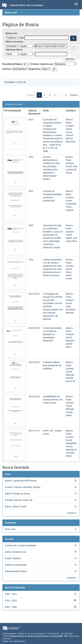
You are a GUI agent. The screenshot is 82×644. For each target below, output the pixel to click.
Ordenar (7, 69)
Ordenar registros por (42, 64)
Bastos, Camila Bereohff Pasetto (21, 481)
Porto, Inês (10, 529)
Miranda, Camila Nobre (70, 412)
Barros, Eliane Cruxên (16, 506)
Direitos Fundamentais (16, 565)
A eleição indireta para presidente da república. (52, 365)
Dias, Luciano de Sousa (72, 170)
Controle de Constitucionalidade (20, 545)
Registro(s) (34, 69)
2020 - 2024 (11, 594)
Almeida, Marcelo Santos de (19, 500)
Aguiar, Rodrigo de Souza (17, 494)
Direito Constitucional (15, 552)
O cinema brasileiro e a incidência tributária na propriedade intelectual (52, 334)
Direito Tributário (13, 558)
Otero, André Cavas (69, 275)
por (22, 38)
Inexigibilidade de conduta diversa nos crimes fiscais (53, 400)
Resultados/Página (12, 64)
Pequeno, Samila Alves (71, 344)
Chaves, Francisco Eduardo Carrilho (23, 487)
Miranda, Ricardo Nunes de (71, 378)
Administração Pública (16, 571)
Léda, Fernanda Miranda (71, 310)
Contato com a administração (14, 641)
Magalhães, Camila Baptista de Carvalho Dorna (71, 450)
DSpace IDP (11, 13)
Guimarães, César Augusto (71, 207)
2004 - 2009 (11, 607)
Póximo (74, 95)
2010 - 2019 (11, 600)
